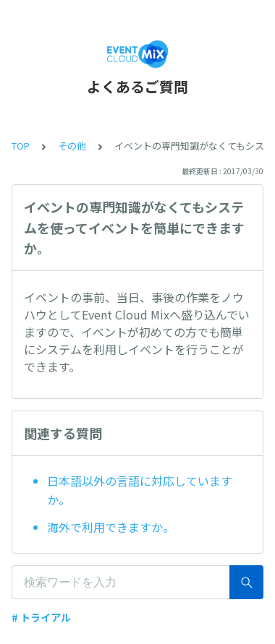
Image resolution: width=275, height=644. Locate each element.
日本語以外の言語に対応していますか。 (140, 490)
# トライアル (41, 617)
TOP (21, 146)
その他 (72, 146)
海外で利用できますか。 (111, 527)
